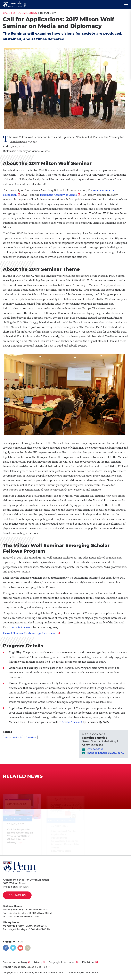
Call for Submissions (20, 13)
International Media (13, 737)
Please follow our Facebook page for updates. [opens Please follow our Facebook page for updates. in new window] (30, 633)
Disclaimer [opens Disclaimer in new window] (88, 962)
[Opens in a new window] (6, 948)
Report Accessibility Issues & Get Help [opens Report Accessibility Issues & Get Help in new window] (25, 967)
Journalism (31, 737)
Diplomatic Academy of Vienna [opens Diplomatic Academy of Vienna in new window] (58, 195)
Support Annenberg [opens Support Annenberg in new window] (15, 962)
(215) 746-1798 (95, 749)
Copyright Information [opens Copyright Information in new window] (62, 962)
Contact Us (17, 895)
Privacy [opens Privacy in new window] (38, 962)
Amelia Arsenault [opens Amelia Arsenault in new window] (22, 627)
